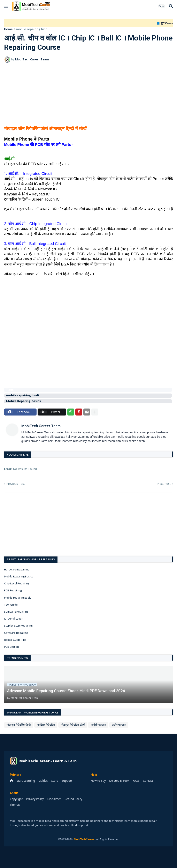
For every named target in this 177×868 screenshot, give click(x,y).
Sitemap (15, 805)
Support (67, 781)
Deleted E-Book (119, 781)
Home (8, 29)
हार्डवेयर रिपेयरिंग (46, 725)
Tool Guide (11, 605)
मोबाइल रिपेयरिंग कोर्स (73, 725)
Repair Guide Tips (15, 640)
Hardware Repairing (17, 569)
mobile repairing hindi (32, 29)
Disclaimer (54, 799)
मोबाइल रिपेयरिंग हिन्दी (19, 725)
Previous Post (16, 484)
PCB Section (11, 647)
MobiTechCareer (84, 839)
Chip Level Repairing (17, 583)
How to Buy (98, 781)
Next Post (164, 484)
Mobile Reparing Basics (24, 401)
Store (55, 781)
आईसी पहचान (98, 725)
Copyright (16, 799)
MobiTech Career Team (41, 426)
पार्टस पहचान (119, 725)
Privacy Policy (35, 799)
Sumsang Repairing (16, 612)
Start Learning (26, 781)
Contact (148, 781)
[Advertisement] (88, 97)
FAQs (136, 781)
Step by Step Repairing (18, 626)
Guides (43, 781)
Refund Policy (74, 799)
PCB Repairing (13, 590)
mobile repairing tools (18, 598)
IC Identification (14, 619)
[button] (6, 6)
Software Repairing (16, 633)
